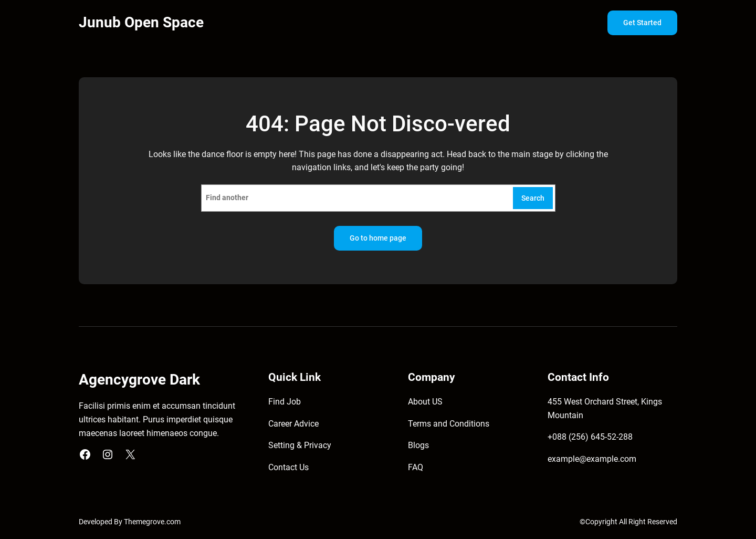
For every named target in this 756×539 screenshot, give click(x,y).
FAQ (416, 467)
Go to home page (378, 238)
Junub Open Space (141, 22)
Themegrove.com (152, 522)
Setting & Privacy (300, 445)
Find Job (285, 402)
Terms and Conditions (449, 424)
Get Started (642, 23)
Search (533, 198)
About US (425, 402)
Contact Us (288, 467)
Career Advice (293, 424)
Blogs (418, 445)
